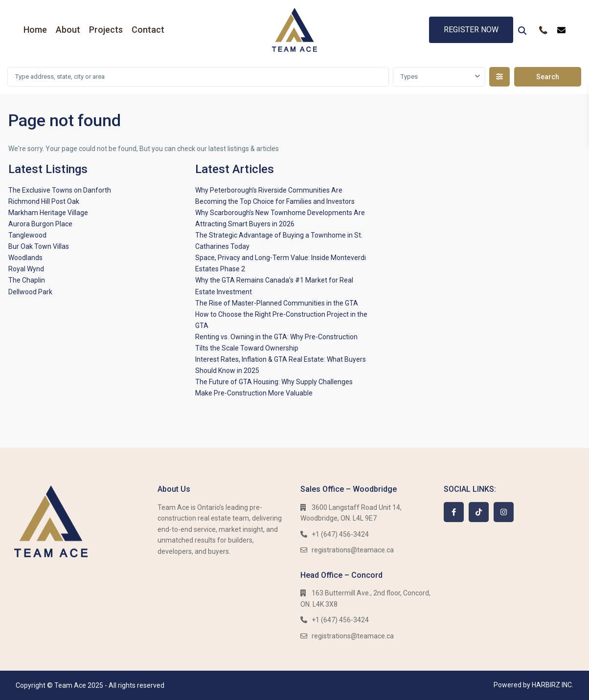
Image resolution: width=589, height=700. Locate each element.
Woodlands (25, 258)
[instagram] (504, 512)
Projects (106, 30)
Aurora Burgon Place (40, 224)
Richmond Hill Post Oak (44, 201)
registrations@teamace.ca (353, 550)
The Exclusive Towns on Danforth (60, 190)
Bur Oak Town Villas (39, 246)
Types (409, 77)
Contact (148, 30)
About (68, 30)
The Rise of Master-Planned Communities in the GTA (277, 303)
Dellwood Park (30, 292)
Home (35, 30)
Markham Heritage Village (48, 213)
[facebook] (454, 512)
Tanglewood (27, 235)
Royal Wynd (26, 269)
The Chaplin (27, 280)
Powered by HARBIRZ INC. (533, 685)
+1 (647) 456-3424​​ (340, 534)
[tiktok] (479, 512)
